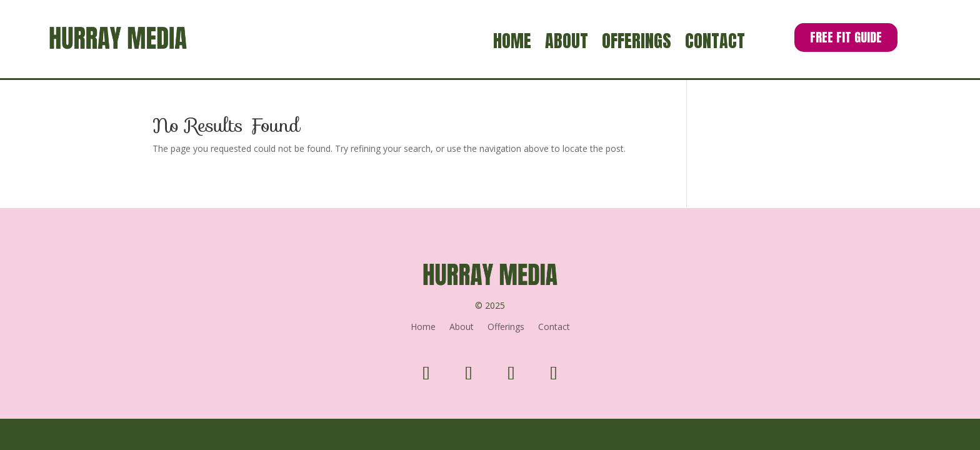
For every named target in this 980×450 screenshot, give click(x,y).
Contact (715, 43)
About (567, 43)
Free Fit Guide (846, 37)
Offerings (637, 43)
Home (512, 43)
